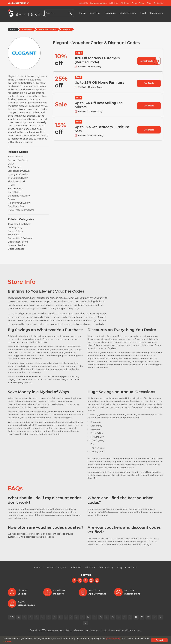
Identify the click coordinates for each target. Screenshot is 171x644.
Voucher (24, 3)
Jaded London (16, 157)
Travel (143, 13)
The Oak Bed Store (18, 178)
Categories (157, 13)
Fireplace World (16, 182)
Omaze (12, 199)
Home (83, 13)
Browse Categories (99, 3)
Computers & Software (20, 238)
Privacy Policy (138, 3)
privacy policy (114, 639)
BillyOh (12, 185)
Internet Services (17, 245)
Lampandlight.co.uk (19, 171)
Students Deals (128, 13)
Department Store (18, 242)
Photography (15, 228)
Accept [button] (159, 640)
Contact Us (158, 3)
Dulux (11, 164)
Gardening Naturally (19, 196)
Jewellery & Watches (19, 224)
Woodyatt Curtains (18, 174)
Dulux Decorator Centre (21, 210)
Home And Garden (47, 29)
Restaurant (110, 13)
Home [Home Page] (12, 29)
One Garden (14, 167)
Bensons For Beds (18, 160)
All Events (114, 3)
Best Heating (15, 189)
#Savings (95, 13)
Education (13, 235)
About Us (84, 3)
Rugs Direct (14, 192)
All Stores (125, 3)
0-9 (12, 617)
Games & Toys (15, 231)
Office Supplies (16, 249)
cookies (7, 641)
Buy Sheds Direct (17, 206)
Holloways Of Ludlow (19, 203)
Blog (149, 3)
